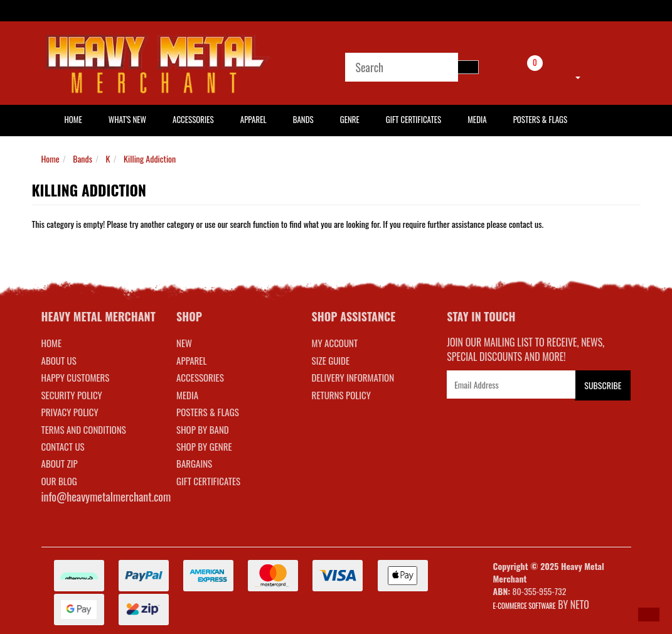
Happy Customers (76, 377)
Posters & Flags (540, 119)
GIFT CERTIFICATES (208, 481)
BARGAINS (194, 463)
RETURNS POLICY (341, 395)
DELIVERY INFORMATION (353, 377)
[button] (649, 615)
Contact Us (63, 446)
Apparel (253, 119)
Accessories (193, 119)
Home (51, 158)
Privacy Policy (70, 412)
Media (477, 119)
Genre (350, 119)
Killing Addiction (150, 158)
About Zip (60, 463)
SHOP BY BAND (203, 429)
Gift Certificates (413, 119)
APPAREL (191, 360)
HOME (73, 119)
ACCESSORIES (200, 377)
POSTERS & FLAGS (208, 412)
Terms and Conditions (84, 429)
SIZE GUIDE (331, 360)
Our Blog (59, 481)
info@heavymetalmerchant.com (106, 497)
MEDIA (187, 395)
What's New (127, 119)
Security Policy (72, 395)
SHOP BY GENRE (204, 446)
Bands (303, 119)
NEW (184, 343)
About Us (59, 360)
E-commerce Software (525, 606)
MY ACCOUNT (335, 343)
